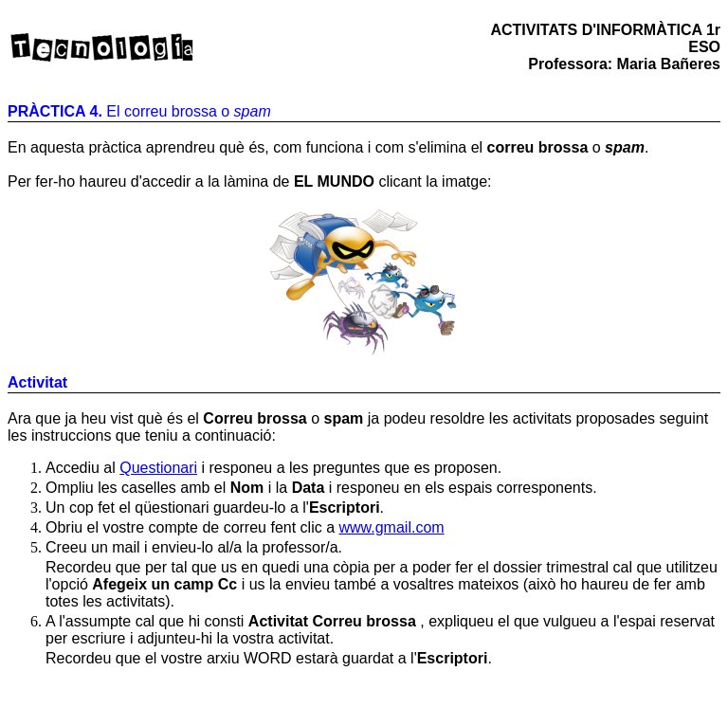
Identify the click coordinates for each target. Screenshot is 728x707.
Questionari (158, 468)
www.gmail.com (391, 527)
